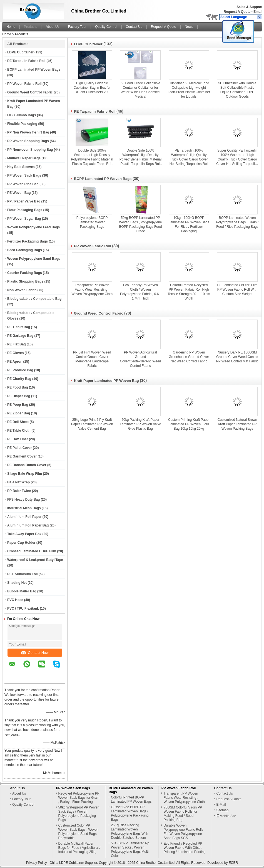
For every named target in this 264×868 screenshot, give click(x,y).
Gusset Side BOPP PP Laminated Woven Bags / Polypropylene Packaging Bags (130, 813)
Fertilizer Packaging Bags (28, 241)
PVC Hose (15, 600)
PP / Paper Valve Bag (24, 201)
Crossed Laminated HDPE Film (32, 551)
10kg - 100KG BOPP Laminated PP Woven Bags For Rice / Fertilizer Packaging (189, 224)
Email (258, 12)
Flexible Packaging (22, 124)
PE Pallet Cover (20, 448)
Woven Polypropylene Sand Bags (34, 259)
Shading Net (17, 583)
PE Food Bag (18, 387)
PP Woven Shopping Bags (28, 141)
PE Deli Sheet (18, 422)
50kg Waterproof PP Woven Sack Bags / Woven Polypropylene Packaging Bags (79, 814)
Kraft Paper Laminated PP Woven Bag (106, 381)
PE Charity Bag (19, 379)
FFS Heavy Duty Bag (23, 499)
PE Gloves (15, 353)
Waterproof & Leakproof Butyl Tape (35, 560)
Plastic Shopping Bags (25, 281)
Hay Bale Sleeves (21, 167)
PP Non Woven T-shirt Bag (28, 132)
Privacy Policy (37, 863)
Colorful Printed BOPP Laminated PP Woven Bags (131, 799)
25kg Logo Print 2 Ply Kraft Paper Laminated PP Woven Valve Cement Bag (92, 424)
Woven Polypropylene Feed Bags (33, 227)
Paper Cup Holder (21, 543)
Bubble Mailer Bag (22, 591)
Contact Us (134, 27)
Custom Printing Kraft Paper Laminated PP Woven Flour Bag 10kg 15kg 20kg (189, 424)
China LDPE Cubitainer (67, 863)
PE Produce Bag (20, 370)
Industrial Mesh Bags (24, 508)
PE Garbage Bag (20, 336)
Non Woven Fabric (22, 290)
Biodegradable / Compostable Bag (34, 299)
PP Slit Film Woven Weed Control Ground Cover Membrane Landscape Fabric (92, 359)
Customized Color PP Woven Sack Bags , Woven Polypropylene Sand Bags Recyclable (79, 832)
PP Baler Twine (19, 491)
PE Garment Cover (22, 456)
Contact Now (35, 653)
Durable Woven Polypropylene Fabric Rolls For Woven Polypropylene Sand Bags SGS (184, 832)
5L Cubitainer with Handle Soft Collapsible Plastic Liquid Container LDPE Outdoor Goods (237, 90)
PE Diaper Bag (19, 396)
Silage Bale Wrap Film (25, 474)
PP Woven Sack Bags (24, 175)
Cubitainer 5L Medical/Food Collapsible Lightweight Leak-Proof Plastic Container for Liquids (189, 90)
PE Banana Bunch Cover (27, 465)
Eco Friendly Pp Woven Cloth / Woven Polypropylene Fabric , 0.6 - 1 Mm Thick (140, 292)
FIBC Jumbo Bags (22, 115)
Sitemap (222, 810)
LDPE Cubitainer (20, 52)
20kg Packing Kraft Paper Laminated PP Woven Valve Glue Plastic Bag (140, 424)
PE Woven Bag (19, 193)
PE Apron (15, 362)
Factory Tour (77, 27)
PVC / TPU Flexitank (23, 609)
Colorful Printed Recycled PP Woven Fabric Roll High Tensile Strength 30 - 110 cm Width (189, 292)
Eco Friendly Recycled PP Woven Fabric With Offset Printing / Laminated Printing (185, 848)
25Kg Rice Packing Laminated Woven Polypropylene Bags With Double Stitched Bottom (129, 831)
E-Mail (221, 805)
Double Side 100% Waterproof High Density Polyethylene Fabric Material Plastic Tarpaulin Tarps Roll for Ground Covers (92, 157)
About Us (52, 27)
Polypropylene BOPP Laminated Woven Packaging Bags (92, 222)
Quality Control (106, 27)
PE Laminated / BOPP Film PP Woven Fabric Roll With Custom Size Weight (237, 290)
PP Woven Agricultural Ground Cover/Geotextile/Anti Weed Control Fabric (140, 359)
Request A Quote (237, 12)
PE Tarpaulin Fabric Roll (26, 61)
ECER (233, 863)
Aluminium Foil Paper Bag (28, 525)
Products (30, 27)
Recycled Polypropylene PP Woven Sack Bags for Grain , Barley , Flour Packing (79, 798)
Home (11, 27)
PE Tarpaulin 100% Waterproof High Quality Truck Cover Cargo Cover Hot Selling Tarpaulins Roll (189, 157)
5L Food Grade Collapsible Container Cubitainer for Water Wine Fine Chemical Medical (140, 90)
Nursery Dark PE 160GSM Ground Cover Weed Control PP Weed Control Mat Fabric (237, 357)
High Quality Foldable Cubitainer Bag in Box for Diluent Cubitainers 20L (92, 88)
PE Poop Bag (18, 405)
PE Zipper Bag (19, 413)
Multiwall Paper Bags (24, 158)
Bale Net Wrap (18, 482)
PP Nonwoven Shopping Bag (30, 150)
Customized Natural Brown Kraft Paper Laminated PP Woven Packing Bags (237, 424)
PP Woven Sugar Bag (24, 219)
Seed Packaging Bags (25, 250)
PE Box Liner (18, 439)
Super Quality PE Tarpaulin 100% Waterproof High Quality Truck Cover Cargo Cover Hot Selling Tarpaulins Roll (237, 157)
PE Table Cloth (19, 431)
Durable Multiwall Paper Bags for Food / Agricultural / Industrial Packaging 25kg (79, 848)
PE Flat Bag (17, 344)
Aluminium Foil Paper (24, 517)
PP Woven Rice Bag (23, 184)
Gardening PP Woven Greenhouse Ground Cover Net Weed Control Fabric (189, 357)
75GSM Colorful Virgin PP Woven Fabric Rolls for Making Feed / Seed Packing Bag (183, 814)
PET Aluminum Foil (23, 574)
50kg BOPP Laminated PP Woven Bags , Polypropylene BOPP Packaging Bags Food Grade (140, 224)
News (189, 27)
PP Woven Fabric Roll (24, 84)
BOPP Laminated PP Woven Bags (34, 70)
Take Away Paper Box (24, 534)
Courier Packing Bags (25, 273)
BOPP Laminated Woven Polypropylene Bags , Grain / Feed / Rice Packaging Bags (237, 222)
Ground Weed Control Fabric (30, 92)
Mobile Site (226, 816)
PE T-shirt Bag (19, 327)
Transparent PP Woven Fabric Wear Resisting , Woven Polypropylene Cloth (92, 290)
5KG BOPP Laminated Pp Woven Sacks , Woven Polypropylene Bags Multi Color (130, 850)
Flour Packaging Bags (25, 210)
